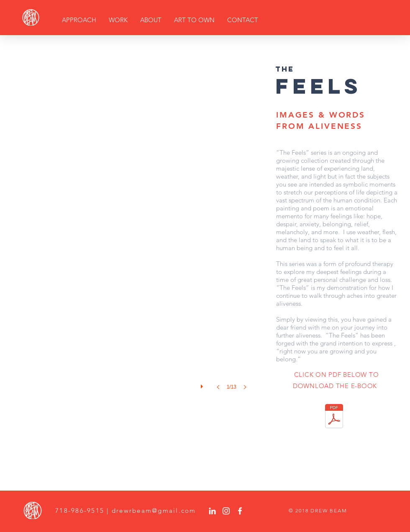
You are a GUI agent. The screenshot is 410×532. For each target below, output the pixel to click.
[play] (203, 384)
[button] (136, 236)
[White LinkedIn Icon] (212, 511)
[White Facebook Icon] (240, 511)
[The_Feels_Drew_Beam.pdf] (334, 417)
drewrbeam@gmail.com (154, 510)
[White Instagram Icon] (226, 511)
